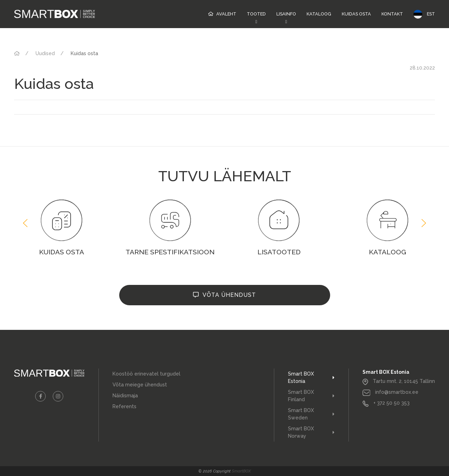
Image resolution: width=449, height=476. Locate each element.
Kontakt (392, 14)
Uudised (45, 53)
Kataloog (319, 14)
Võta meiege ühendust (140, 385)
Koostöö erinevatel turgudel (146, 374)
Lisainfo (286, 14)
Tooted (256, 14)
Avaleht (226, 14)
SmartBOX (241, 471)
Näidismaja (125, 396)
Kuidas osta (356, 14)
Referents (124, 406)
